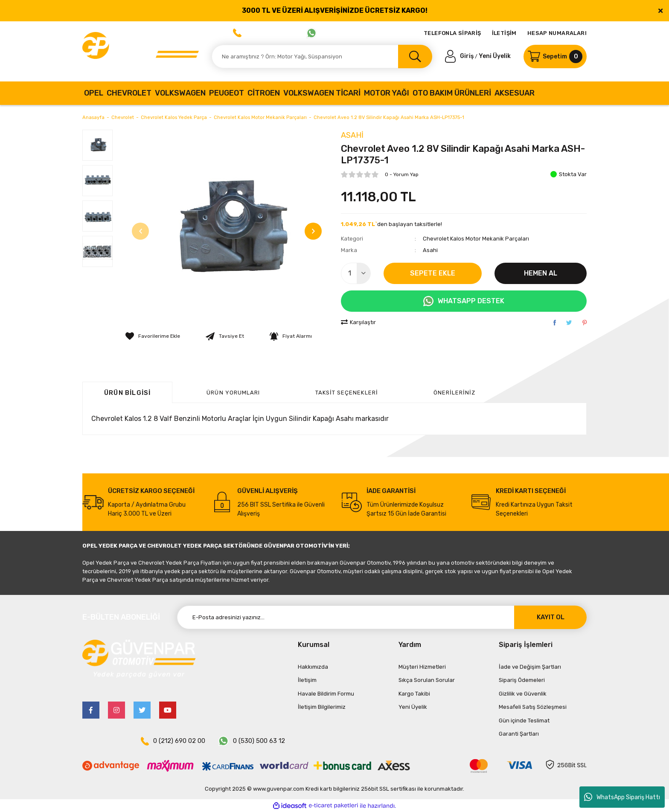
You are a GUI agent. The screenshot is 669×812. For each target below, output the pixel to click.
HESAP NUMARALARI (557, 33)
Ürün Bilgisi (127, 393)
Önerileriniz (454, 393)
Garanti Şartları (519, 734)
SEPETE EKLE (433, 273)
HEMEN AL (541, 273)
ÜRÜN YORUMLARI (233, 393)
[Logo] (141, 51)
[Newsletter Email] (382, 617)
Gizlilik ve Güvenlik (523, 694)
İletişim (307, 680)
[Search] (322, 57)
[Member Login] (460, 56)
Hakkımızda (313, 667)
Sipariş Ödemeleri (522, 680)
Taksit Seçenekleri (347, 393)
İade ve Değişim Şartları (530, 667)
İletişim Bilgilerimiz (322, 707)
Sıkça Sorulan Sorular (427, 680)
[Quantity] (356, 273)
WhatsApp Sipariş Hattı (622, 797)
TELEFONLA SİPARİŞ (452, 33)
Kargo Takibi (414, 694)
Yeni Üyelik (495, 56)
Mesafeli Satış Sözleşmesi (533, 707)
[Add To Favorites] (153, 336)
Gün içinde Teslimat (524, 721)
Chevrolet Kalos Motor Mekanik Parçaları (476, 239)
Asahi (352, 135)
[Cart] (555, 57)
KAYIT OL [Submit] (551, 617)
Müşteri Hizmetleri (422, 667)
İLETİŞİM (504, 33)
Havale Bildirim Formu (326, 694)
